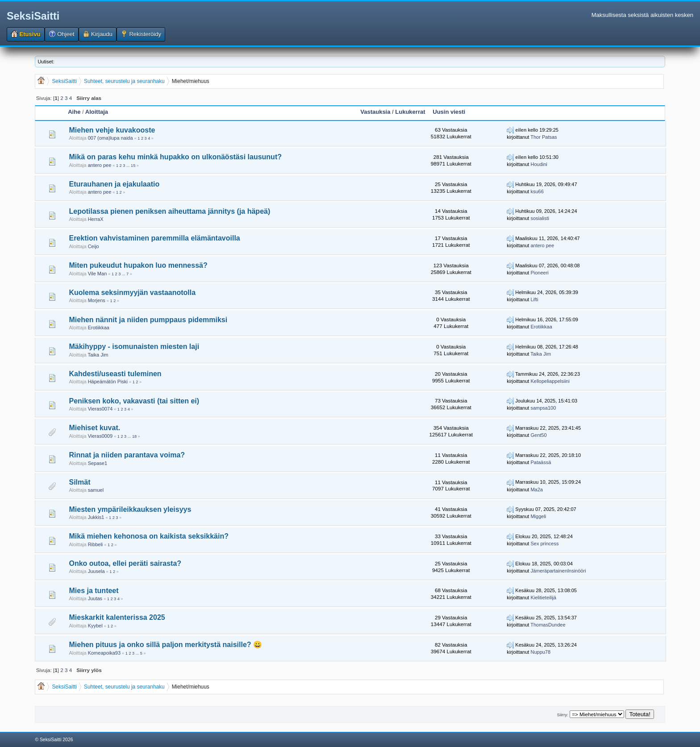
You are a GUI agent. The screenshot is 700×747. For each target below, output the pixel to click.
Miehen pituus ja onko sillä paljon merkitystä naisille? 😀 (165, 645)
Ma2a (537, 490)
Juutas (95, 598)
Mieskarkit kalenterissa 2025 (117, 617)
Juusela (96, 571)
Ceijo (94, 246)
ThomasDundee (548, 625)
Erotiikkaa (99, 328)
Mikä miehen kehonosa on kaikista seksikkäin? (148, 536)
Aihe (74, 112)
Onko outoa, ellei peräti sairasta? (125, 563)
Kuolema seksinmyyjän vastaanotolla (132, 293)
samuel (96, 490)
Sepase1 (98, 463)
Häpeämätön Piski (108, 382)
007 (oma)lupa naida (110, 138)
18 (134, 436)
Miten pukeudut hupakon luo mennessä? (138, 265)
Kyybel (95, 626)
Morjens (97, 300)
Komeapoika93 (104, 653)
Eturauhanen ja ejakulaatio (114, 184)
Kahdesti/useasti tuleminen (115, 374)
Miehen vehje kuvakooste (112, 130)
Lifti (534, 299)
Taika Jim (98, 355)
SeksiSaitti (33, 16)
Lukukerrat (410, 112)
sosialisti (540, 218)
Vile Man (98, 274)
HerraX (96, 219)
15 (133, 166)
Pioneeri (539, 273)
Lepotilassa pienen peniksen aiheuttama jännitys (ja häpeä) (169, 211)
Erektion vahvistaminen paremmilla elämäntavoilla (154, 238)
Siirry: (563, 715)
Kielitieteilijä (543, 598)
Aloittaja (97, 112)
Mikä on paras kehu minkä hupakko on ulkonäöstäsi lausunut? (175, 157)
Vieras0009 (100, 436)
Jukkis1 (96, 517)
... (129, 166)
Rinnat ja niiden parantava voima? (127, 455)
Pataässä (541, 462)
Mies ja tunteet (94, 591)
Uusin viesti (449, 112)
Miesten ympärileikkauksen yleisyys (130, 509)
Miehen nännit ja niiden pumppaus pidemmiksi (148, 320)
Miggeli (538, 516)
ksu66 (537, 191)
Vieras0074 (100, 409)
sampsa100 (543, 408)
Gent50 (538, 435)
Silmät (79, 482)
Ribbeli (96, 544)
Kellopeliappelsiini (550, 381)
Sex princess (544, 544)
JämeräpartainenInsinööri (558, 571)
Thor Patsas (544, 137)
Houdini (539, 164)
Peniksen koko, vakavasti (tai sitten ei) (134, 401)
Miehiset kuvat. (94, 428)
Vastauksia (375, 112)
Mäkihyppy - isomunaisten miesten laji (134, 347)
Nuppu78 (540, 652)
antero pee (100, 165)
